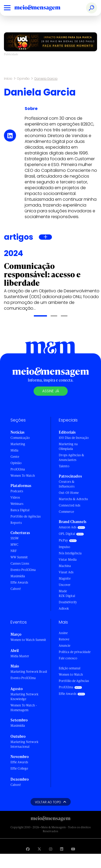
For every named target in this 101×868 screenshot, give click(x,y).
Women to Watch (71, 674)
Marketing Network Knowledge (24, 697)
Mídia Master (20, 656)
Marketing (18, 444)
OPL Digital (67, 534)
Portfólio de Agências (26, 516)
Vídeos (15, 497)
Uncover (65, 585)
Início (8, 79)
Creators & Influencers (67, 484)
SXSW (15, 538)
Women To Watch (23, 476)
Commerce (66, 512)
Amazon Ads (68, 527)
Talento (64, 466)
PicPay (63, 540)
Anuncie (65, 646)
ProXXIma (18, 469)
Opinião (23, 79)
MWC (14, 545)
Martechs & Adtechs (73, 499)
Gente (15, 457)
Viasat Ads (66, 572)
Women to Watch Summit (28, 640)
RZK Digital (67, 596)
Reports (16, 523)
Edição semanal (70, 668)
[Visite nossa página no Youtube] (73, 849)
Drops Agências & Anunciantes (71, 457)
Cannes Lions (20, 563)
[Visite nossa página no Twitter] (39, 849)
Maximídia (18, 576)
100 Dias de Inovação (74, 438)
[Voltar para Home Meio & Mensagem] (43, 8)
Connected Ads (70, 505)
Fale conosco (68, 658)
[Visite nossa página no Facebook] (28, 849)
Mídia (14, 450)
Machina (65, 566)
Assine (63, 633)
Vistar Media (68, 560)
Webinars (17, 504)
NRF (14, 551)
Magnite (65, 578)
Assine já (51, 391)
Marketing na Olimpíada (68, 446)
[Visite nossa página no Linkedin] (62, 849)
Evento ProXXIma (23, 570)
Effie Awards (19, 582)
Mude (63, 591)
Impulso (64, 547)
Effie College (19, 768)
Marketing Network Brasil (29, 672)
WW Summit (19, 557)
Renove (64, 639)
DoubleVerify (68, 602)
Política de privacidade (75, 652)
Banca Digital (20, 510)
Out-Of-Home (69, 493)
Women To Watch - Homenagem (24, 708)
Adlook (64, 608)
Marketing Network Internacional (24, 744)
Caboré (16, 589)
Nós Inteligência (70, 553)
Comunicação (20, 438)
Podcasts (17, 491)
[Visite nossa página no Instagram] (51, 849)
